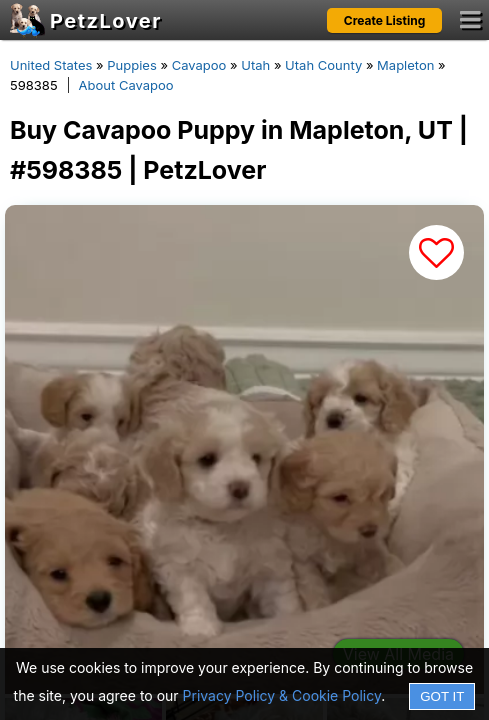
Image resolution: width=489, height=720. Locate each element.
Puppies (132, 65)
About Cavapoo (126, 85)
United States (51, 65)
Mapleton (405, 65)
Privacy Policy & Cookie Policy (282, 695)
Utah (255, 65)
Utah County (323, 65)
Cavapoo (199, 65)
